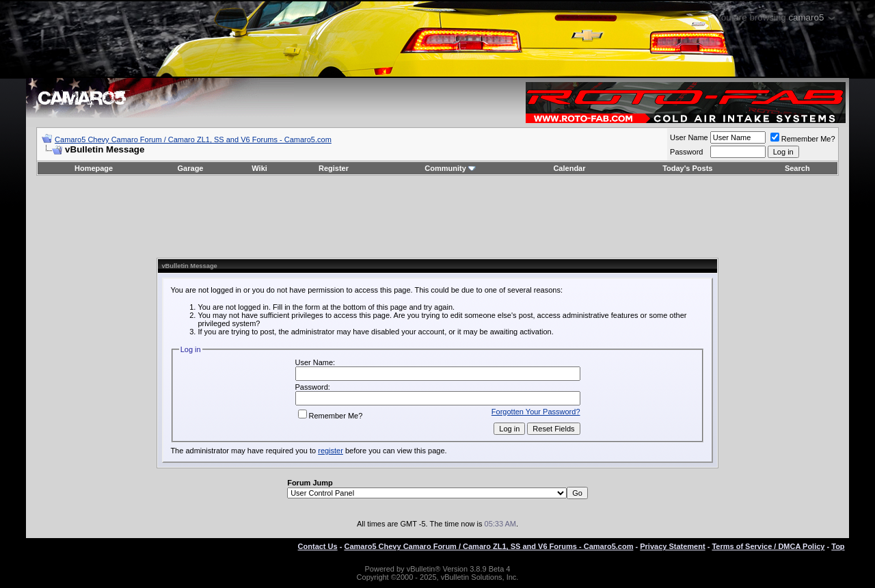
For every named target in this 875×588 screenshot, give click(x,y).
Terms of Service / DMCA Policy (768, 546)
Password (686, 152)
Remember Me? (803, 139)
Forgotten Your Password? (536, 412)
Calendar (569, 168)
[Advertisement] (437, 217)
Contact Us (318, 546)
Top (838, 546)
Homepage (94, 168)
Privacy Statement (672, 546)
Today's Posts (687, 168)
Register (334, 168)
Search (797, 168)
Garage (191, 168)
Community (450, 168)
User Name (689, 137)
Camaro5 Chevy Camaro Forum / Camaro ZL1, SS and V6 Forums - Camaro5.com (193, 139)
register (331, 451)
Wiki (259, 168)
